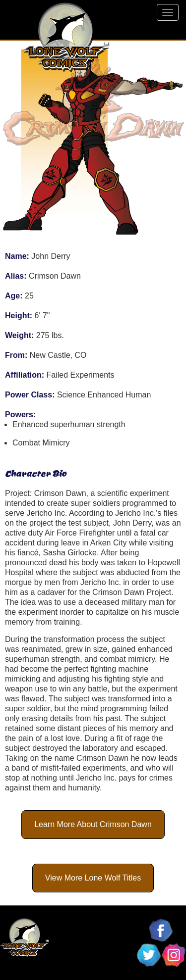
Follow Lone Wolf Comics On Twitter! (149, 955)
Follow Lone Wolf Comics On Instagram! (174, 955)
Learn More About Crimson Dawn (93, 824)
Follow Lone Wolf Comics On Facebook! (161, 931)
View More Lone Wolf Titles (93, 878)
